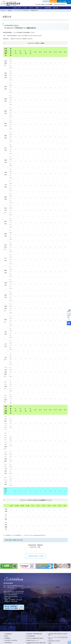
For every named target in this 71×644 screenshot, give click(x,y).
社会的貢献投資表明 (31, 636)
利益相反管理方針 (8, 643)
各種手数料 (54, 1)
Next (70, 566)
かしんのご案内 (49, 4)
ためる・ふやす (17, 8)
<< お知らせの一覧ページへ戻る (35, 556)
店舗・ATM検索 (63, 1)
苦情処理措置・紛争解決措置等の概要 (34, 634)
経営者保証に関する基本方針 (54, 641)
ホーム (4, 10)
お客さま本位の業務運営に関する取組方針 (35, 638)
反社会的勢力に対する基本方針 (11, 640)
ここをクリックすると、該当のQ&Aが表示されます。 (35, 535)
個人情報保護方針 (8, 634)
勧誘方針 (6, 636)
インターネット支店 (40, 4)
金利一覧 (55, 8)
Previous (1, 566)
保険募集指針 (7, 638)
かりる (25, 8)
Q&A (16, 535)
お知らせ (10, 10)
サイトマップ (46, 1)
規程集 (50, 643)
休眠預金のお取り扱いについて (33, 640)
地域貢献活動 (48, 8)
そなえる (31, 8)
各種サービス (39, 8)
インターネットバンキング (60, 4)
